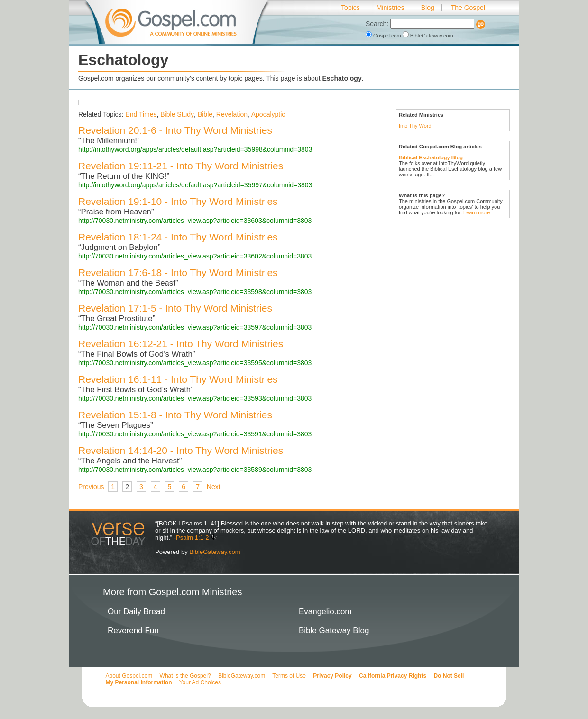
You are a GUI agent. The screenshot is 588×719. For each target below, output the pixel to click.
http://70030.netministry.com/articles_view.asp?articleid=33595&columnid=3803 (195, 363)
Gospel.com (384, 36)
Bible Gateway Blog (334, 631)
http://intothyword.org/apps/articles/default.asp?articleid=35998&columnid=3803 (195, 149)
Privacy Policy (332, 676)
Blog (428, 8)
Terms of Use (289, 676)
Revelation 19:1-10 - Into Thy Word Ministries (178, 201)
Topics (350, 8)
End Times (141, 114)
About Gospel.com (129, 676)
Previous (91, 487)
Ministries (390, 8)
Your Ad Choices (200, 682)
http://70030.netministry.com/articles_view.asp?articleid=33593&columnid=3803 (195, 398)
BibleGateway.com (428, 36)
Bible (205, 114)
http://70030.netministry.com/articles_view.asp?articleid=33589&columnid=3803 (195, 470)
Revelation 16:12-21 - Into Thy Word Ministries (181, 344)
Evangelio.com (325, 612)
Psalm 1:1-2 (192, 538)
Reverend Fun (133, 631)
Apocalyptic (268, 114)
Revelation (232, 114)
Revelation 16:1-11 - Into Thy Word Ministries (178, 379)
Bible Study (177, 114)
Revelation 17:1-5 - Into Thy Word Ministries (175, 308)
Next (214, 487)
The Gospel (468, 8)
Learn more (477, 212)
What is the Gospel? (185, 676)
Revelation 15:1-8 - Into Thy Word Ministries (175, 415)
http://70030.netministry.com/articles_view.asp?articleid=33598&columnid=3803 (195, 292)
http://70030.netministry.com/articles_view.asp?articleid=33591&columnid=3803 (195, 434)
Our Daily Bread (136, 612)
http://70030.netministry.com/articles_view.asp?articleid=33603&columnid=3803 (195, 221)
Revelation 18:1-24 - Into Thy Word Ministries (178, 237)
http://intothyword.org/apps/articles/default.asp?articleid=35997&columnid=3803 (195, 185)
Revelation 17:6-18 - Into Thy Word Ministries (178, 272)
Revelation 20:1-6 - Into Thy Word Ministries (175, 130)
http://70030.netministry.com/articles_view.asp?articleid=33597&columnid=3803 (195, 327)
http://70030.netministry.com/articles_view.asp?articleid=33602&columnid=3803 (195, 256)
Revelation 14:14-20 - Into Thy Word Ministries (181, 450)
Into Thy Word (415, 126)
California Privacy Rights (393, 676)
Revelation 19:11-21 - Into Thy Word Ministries (181, 166)
